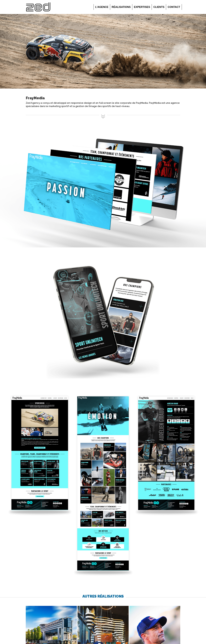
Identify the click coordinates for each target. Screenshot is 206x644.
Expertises (142, 7)
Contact (174, 7)
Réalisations (121, 7)
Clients (159, 7)
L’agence (102, 7)
